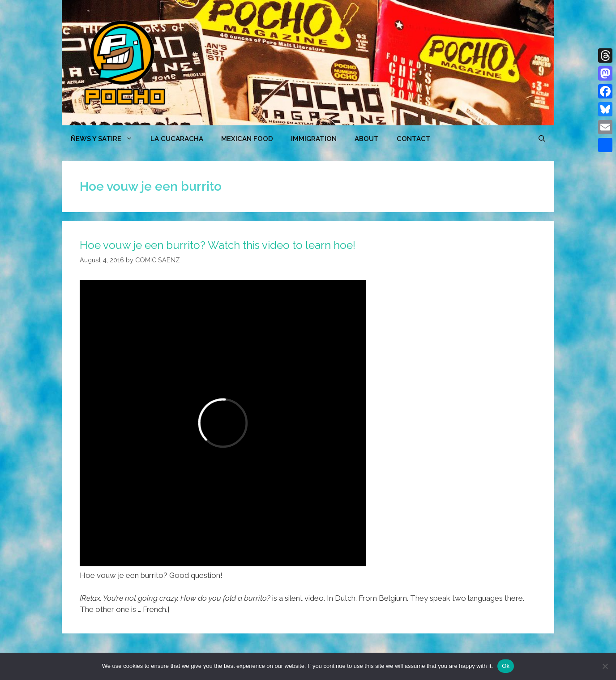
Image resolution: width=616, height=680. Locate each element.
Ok (506, 666)
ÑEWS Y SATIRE (106, 139)
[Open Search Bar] (542, 139)
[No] (605, 666)
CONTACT (414, 139)
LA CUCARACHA (177, 139)
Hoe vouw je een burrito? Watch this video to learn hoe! (218, 245)
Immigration (314, 139)
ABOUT (367, 139)
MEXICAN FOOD (247, 139)
